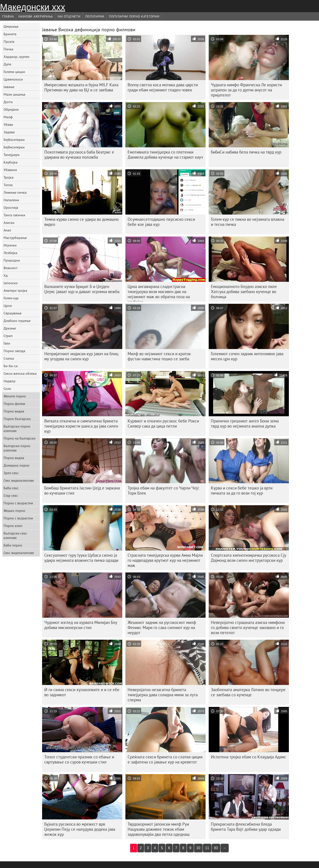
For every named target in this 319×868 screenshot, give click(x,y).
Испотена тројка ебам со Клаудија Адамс (249, 757)
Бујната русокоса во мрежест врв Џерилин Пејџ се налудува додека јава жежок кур (80, 829)
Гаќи (7, 343)
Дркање (10, 328)
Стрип (8, 336)
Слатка (9, 358)
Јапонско (11, 283)
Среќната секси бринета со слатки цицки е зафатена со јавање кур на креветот (165, 759)
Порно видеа (14, 411)
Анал (7, 230)
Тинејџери (12, 155)
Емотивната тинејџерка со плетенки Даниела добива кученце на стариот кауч (165, 155)
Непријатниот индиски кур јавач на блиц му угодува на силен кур (81, 356)
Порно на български (19, 438)
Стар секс (11, 495)
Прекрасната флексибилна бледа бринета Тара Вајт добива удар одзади (246, 827)
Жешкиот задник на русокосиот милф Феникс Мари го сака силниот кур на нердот (162, 627)
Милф (8, 117)
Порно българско (17, 419)
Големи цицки (14, 72)
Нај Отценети (69, 16)
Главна (8, 16)
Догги (8, 102)
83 (216, 848)
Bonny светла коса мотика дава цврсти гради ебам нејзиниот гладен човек (163, 87)
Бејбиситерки (14, 140)
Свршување (13, 313)
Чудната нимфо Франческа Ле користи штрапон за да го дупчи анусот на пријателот (246, 90)
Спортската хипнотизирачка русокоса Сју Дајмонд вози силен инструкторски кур (249, 558)
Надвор (10, 381)
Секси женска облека (20, 373)
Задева (9, 132)
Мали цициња (14, 94)
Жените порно (15, 396)
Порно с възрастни (18, 503)
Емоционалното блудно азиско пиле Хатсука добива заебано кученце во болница (244, 292)
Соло (7, 389)
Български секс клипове (15, 535)
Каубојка (11, 162)
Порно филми (14, 404)
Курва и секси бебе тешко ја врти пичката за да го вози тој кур (242, 490)
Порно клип (13, 526)
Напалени (11, 200)
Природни (12, 260)
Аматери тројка (15, 290)
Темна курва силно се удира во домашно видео (82, 222)
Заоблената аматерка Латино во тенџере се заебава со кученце (248, 692)
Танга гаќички (14, 215)
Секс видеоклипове (19, 480)
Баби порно (13, 545)
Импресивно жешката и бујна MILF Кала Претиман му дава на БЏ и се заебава (81, 87)
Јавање (9, 87)
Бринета (10, 34)
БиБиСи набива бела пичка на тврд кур (246, 152)
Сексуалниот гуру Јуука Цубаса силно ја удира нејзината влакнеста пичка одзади (81, 558)
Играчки (10, 245)
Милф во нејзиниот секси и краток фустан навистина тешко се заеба (159, 356)
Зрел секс (11, 473)
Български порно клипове (17, 428)
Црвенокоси (13, 79)
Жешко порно (14, 511)
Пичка (8, 49)
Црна (8, 306)
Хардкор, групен (17, 57)
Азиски (9, 223)
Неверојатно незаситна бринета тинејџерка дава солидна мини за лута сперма (163, 695)
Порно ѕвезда (14, 351)
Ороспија (11, 207)
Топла (8, 185)
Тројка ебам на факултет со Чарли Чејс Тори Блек (163, 490)
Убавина (10, 170)
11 (207, 848)
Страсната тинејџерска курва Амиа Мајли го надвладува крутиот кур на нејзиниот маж (165, 560)
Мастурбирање (15, 238)
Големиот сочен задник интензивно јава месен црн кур (247, 356)
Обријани (11, 109)
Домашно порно (17, 465)
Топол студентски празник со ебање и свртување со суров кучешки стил (79, 759)
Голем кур (11, 298)
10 (198, 848)
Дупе (7, 64)
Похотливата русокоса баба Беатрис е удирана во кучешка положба (79, 155)
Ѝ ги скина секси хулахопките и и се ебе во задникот (82, 692)
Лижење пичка (15, 192)
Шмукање (11, 26)
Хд (6, 275)
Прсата (9, 41)
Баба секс (11, 488)
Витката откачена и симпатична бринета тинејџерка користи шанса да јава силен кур (81, 426)
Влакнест (11, 268)
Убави (8, 124)
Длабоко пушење (17, 321)
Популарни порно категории (134, 16)
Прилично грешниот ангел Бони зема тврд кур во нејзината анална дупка (245, 423)
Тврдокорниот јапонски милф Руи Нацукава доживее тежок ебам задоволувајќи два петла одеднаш (159, 829)
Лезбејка (10, 253)
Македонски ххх (33, 7)
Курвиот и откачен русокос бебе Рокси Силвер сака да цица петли (163, 423)
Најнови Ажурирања (36, 16)
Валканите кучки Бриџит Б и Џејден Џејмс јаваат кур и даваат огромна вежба (82, 289)
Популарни (95, 16)
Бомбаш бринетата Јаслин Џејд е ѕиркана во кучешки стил (82, 490)
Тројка (9, 177)
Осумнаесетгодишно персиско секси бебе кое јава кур (161, 222)
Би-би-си (11, 366)
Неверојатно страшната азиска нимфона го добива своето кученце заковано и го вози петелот (248, 627)
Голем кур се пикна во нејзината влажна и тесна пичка (248, 222)
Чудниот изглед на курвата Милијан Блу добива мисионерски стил (81, 625)
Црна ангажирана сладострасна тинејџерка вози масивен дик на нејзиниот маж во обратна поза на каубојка (159, 293)
